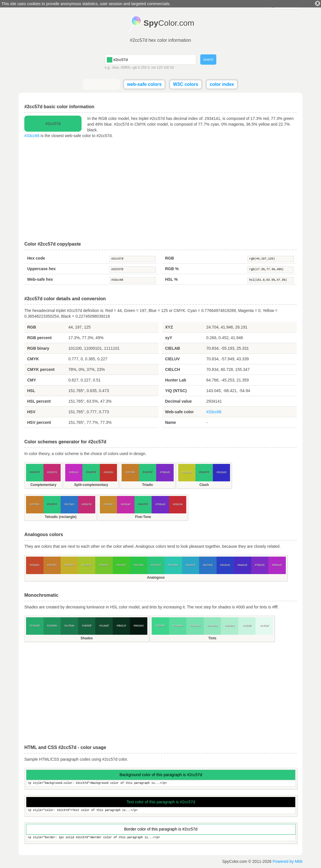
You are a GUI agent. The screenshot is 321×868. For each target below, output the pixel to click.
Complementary (43, 485)
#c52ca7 (126, 504)
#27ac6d (35, 626)
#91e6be (212, 626)
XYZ (169, 327)
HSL (31, 391)
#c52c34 (178, 504)
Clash (204, 485)
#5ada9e (178, 626)
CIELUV (172, 359)
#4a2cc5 (242, 565)
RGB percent (39, 338)
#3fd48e (160, 626)
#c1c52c (187, 472)
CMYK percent (41, 369)
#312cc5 (221, 472)
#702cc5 (160, 504)
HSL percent (39, 401)
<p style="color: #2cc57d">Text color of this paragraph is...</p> (161, 811)
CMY (32, 380)
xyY (169, 338)
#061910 (139, 626)
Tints (212, 638)
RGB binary (38, 348)
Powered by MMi (288, 861)
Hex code (36, 258)
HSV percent (39, 422)
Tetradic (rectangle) (61, 517)
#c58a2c (108, 504)
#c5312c (108, 472)
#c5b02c (69, 565)
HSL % (171, 279)
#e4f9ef (264, 626)
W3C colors (186, 84)
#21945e (52, 626)
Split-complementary (91, 485)
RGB (170, 258)
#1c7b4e (69, 626)
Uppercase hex (41, 269)
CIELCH (173, 369)
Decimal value (178, 401)
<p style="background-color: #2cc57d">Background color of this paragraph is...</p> (161, 783)
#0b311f (121, 626)
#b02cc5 (277, 565)
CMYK (33, 359)
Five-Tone (143, 517)
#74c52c (104, 565)
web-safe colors (144, 84)
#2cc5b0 (173, 565)
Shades (87, 638)
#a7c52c (87, 565)
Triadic (148, 485)
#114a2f (104, 626)
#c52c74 (52, 472)
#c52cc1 (74, 472)
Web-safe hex (40, 279)
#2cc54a (138, 565)
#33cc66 (32, 136)
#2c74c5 (69, 504)
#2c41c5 (225, 565)
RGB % (172, 269)
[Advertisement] (160, 190)
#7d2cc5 (165, 472)
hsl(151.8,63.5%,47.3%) (271, 280)
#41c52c (121, 565)
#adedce (230, 626)
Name (171, 422)
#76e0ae (195, 626)
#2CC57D (133, 270)
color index (222, 84)
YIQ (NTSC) (176, 391)
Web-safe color (179, 412)
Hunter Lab (176, 380)
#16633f (87, 626)
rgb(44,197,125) (271, 259)
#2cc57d (133, 259)
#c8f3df (247, 626)
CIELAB (173, 348)
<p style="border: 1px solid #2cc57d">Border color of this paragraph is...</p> (161, 838)
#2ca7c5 (191, 565)
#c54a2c (35, 565)
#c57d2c (130, 472)
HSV (31, 412)
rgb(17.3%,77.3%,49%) (271, 270)
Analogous (156, 578)
